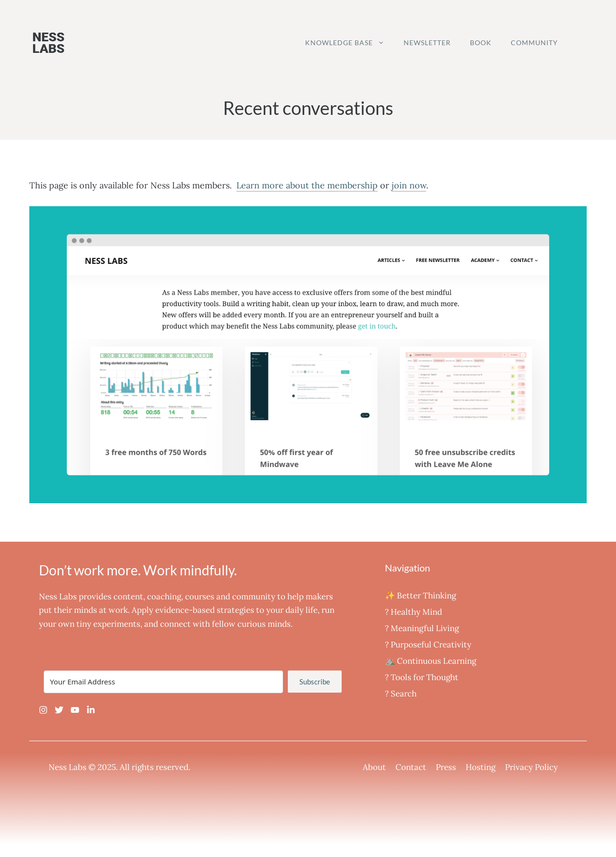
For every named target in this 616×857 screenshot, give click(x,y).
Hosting (480, 767)
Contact (411, 767)
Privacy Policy (531, 767)
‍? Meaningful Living (422, 628)
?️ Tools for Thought (422, 677)
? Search (401, 694)
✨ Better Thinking (420, 596)
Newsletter (427, 43)
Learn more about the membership (307, 185)
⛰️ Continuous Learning (431, 661)
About (374, 767)
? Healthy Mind (413, 612)
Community (534, 43)
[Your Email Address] (163, 682)
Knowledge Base (350, 43)
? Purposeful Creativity (428, 645)
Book (481, 43)
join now (409, 185)
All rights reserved (154, 767)
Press (446, 767)
